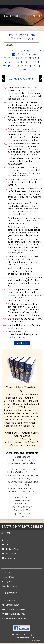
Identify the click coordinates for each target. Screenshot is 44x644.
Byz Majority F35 (22, 513)
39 (39, 62)
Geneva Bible (31, 482)
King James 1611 (30, 475)
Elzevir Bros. (31, 460)
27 (26, 58)
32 (9, 62)
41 (9, 65)
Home (6, 540)
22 (5, 58)
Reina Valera (29, 463)
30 (39, 58)
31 (5, 62)
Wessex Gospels (22, 500)
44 (22, 65)
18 (26, 54)
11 (36, 50)
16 (18, 54)
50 (24, 69)
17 (22, 54)
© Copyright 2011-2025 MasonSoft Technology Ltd (22, 636)
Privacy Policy (8, 581)
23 (9, 58)
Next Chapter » (22, 343)
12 (40, 50)
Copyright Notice (9, 586)
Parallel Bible (9, 554)
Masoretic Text (22, 497)
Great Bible (31, 472)
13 (5, 54)
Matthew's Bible (15, 472)
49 (20, 69)
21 (39, 54)
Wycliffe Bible (22, 504)
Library (6, 545)
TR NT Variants (22, 517)
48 (40, 65)
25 (18, 58)
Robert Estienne (22, 457)
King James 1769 (22, 479)
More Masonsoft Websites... (14, 618)
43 (17, 65)
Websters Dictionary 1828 (13, 614)
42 (13, 65)
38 (35, 62)
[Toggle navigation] (39, 3)
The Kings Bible (9, 600)
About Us (6, 572)
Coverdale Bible (30, 469)
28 (30, 58)
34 (17, 62)
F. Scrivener (15, 463)
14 (9, 54)
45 (26, 65)
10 (32, 50)
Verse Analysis (10, 558)
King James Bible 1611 (11, 605)
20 (34, 54)
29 (35, 58)
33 (13, 62)
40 (4, 65)
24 (13, 58)
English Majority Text (22, 507)
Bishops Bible (13, 475)
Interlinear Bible (10, 549)
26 (22, 58)
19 (30, 54)
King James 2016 (14, 482)
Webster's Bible (22, 485)
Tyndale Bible (13, 469)
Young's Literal (15, 488)
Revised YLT (30, 488)
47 (35, 65)
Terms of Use (8, 577)
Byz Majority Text (22, 510)
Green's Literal (28, 492)
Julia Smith (14, 492)
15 (14, 54)
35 (22, 62)
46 (31, 65)
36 (26, 62)
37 (30, 62)
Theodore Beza (15, 460)
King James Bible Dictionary (14, 609)
